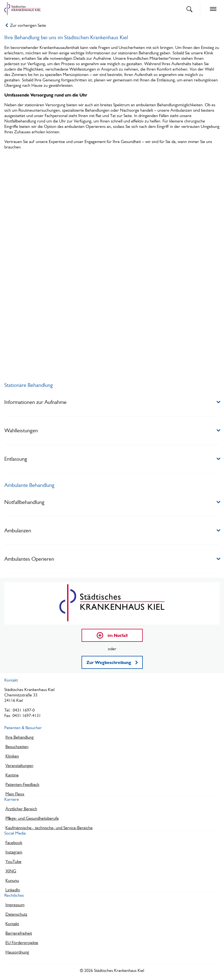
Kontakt (12, 924)
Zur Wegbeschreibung (112, 662)
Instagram (14, 852)
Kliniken (12, 756)
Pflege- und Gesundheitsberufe (32, 818)
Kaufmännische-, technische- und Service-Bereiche (49, 828)
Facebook (14, 843)
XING (11, 871)
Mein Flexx (15, 794)
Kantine (12, 775)
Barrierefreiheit (19, 933)
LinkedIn (13, 890)
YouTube (13, 861)
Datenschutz (16, 914)
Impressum (15, 905)
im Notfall (112, 635)
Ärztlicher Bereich (21, 809)
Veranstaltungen (19, 765)
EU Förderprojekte (22, 943)
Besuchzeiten (17, 747)
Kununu (12, 880)
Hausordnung (17, 952)
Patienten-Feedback (22, 784)
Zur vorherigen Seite (26, 25)
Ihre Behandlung (20, 737)
